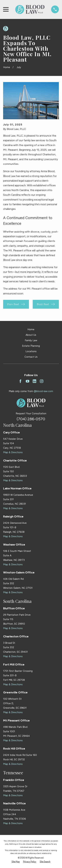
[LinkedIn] (34, 381)
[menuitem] (16, 862)
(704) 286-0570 (31, 419)
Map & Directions (13, 452)
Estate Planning (31, 346)
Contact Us (31, 357)
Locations (31, 351)
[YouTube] (28, 381)
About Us (31, 335)
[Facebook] (20, 381)
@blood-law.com (43, 391)
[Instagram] (42, 381)
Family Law (31, 340)
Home (31, 329)
